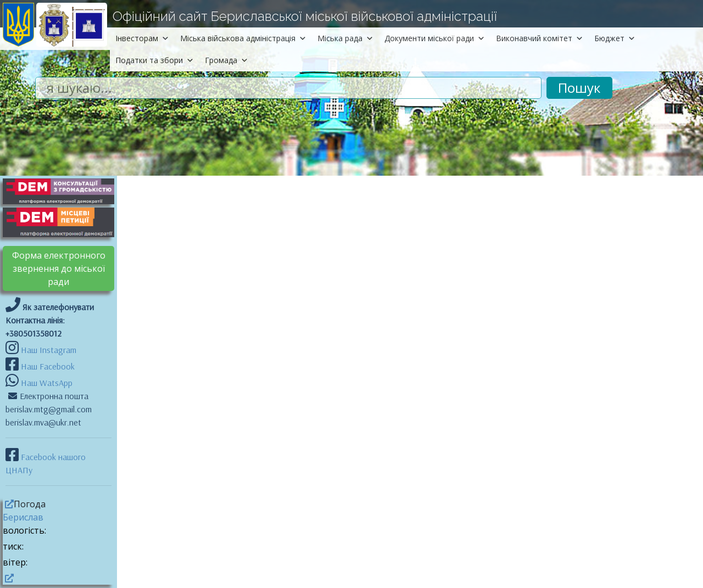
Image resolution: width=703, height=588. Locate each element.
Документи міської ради (435, 38)
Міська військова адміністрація (243, 38)
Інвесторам (142, 38)
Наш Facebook (47, 366)
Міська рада (345, 38)
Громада (227, 60)
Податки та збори (155, 60)
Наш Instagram (49, 350)
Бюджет (615, 38)
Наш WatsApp (46, 383)
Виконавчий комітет (540, 38)
